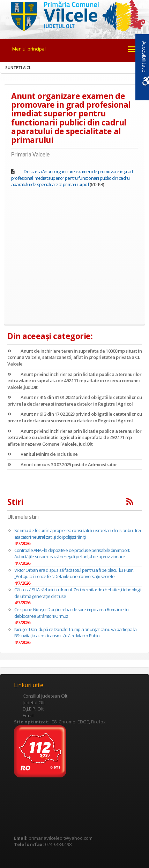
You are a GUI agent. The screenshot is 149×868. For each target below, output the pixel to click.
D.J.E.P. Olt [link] (33, 709)
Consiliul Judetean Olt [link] (45, 696)
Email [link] (28, 715)
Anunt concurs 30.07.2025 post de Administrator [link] (62, 464)
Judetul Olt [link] (34, 702)
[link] (74, 15)
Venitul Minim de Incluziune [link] (43, 454)
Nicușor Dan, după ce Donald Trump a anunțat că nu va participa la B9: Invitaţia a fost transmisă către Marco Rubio (75, 633)
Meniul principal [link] (29, 49)
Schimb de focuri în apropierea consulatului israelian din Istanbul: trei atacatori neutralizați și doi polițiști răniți (77, 534)
